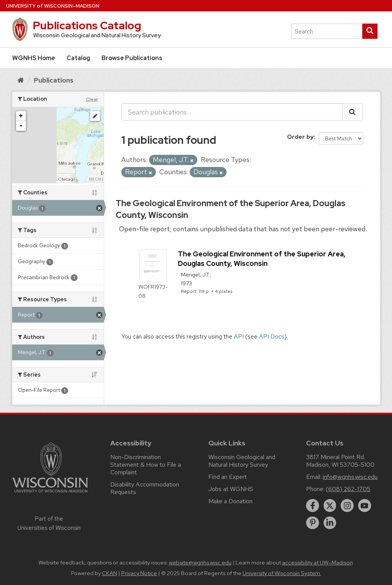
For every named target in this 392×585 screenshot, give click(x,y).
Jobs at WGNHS (231, 489)
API (239, 336)
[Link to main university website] (50, 494)
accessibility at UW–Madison (317, 563)
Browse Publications (132, 58)
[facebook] (313, 506)
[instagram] (347, 506)
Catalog (78, 58)
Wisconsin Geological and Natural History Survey (242, 461)
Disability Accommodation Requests (145, 488)
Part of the (49, 523)
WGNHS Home (34, 58)
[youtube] (365, 506)
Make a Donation (230, 501)
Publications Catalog (87, 25)
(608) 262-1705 (348, 489)
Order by (300, 137)
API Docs (272, 336)
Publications (54, 80)
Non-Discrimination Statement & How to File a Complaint (146, 465)
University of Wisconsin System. (282, 573)
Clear (92, 99)
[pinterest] (313, 523)
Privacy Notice (139, 573)
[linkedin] (330, 523)
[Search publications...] (232, 112)
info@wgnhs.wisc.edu (350, 477)
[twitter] (330, 506)
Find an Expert (228, 477)
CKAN (110, 573)
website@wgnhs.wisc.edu (200, 563)
